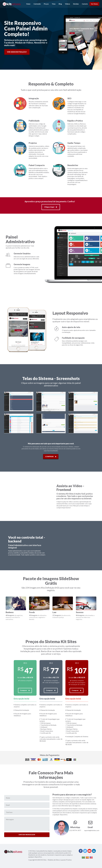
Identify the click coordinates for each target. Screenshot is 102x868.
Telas (54, 4)
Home (28, 4)
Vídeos (67, 4)
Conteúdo (37, 4)
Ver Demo (94, 4)
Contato (85, 4)
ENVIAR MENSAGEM (27, 835)
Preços (46, 4)
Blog (60, 4)
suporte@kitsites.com (92, 830)
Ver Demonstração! (17, 52)
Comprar (51, 456)
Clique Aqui (51, 207)
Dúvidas (76, 4)
